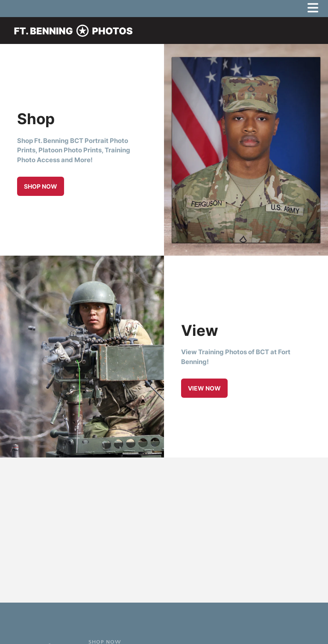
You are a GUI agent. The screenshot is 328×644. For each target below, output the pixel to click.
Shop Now (41, 186)
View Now (204, 388)
